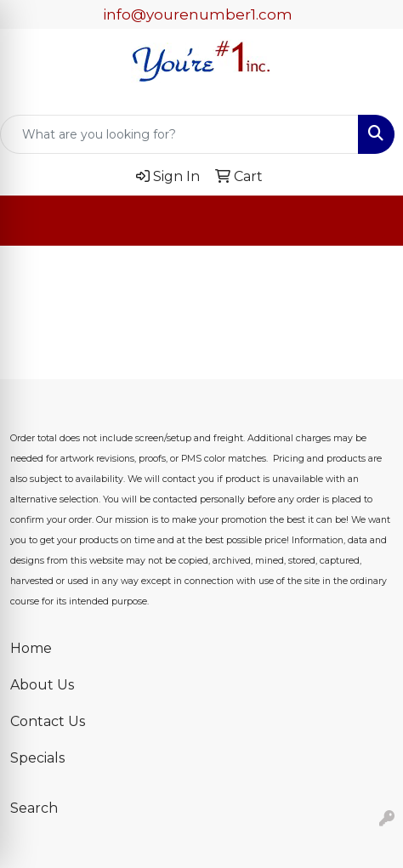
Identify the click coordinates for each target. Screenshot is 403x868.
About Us (42, 685)
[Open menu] (369, 221)
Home (31, 648)
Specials (37, 758)
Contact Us (48, 721)
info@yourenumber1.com (198, 14)
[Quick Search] (179, 134)
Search (34, 808)
